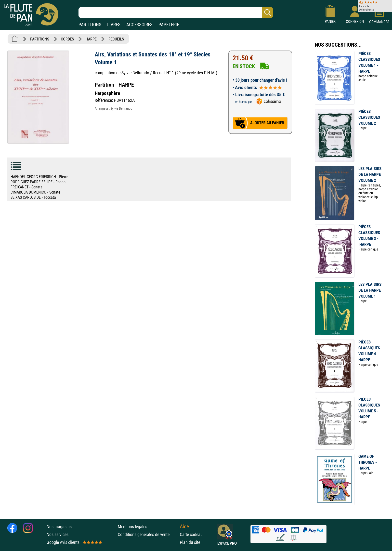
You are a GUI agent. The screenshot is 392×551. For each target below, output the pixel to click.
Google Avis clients (74, 542)
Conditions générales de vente (148, 534)
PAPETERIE (169, 25)
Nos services (58, 534)
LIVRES (114, 25)
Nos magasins (59, 527)
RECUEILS (116, 39)
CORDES (67, 39)
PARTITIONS (90, 25)
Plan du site (190, 542)
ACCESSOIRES (139, 25)
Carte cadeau (191, 534)
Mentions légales (132, 527)
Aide (184, 526)
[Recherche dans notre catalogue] (176, 13)
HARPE (91, 39)
